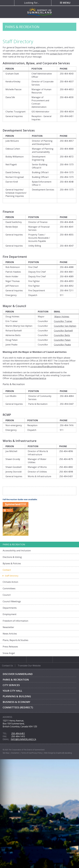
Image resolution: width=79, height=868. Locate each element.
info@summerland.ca (23, 739)
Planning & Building (17, 696)
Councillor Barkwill (63, 331)
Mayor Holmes (62, 317)
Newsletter (8, 627)
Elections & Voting (12, 557)
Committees (9, 588)
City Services (11, 685)
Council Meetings (12, 601)
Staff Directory (12, 576)
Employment (10, 614)
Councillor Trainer (63, 321)
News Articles (10, 634)
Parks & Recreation (16, 680)
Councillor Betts (62, 335)
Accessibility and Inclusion (17, 550)
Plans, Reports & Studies (15, 640)
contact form (56, 54)
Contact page (39, 51)
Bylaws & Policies (12, 563)
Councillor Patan (62, 340)
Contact (7, 570)
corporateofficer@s (22, 378)
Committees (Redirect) (18, 707)
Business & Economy (16, 702)
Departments (10, 608)
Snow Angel (9, 653)
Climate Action (10, 582)
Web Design (49, 753)
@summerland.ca (56, 367)
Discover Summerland (18, 674)
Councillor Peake (62, 345)
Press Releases (10, 647)
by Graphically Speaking (63, 753)
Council (7, 595)
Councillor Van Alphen (65, 326)
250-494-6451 (18, 733)
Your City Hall (12, 691)
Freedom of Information (15, 621)
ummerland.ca (39, 378)
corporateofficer (39, 367)
